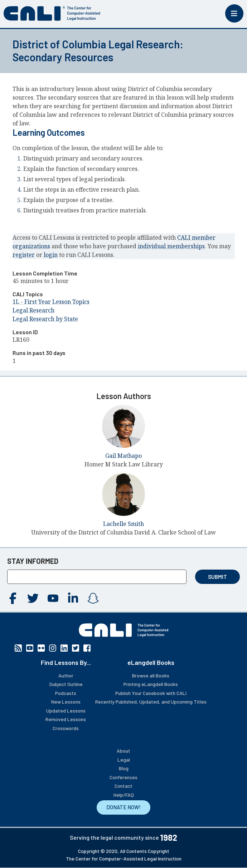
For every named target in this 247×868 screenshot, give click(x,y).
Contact (124, 786)
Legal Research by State (45, 319)
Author (66, 675)
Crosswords (66, 728)
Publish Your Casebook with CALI (151, 693)
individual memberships (171, 246)
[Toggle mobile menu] (234, 13)
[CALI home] (52, 13)
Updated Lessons (66, 711)
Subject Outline (66, 684)
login (51, 255)
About (124, 751)
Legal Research (33, 310)
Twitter (33, 598)
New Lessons (66, 702)
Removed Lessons (66, 719)
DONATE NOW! (124, 807)
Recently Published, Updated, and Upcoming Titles (151, 702)
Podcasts (66, 693)
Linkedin (73, 598)
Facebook (13, 598)
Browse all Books (151, 675)
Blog (124, 768)
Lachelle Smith (124, 524)
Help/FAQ (124, 795)
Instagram (93, 598)
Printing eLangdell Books (151, 684)
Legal (124, 760)
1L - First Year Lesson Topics (51, 302)
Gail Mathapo (124, 456)
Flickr (41, 648)
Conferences (124, 777)
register (24, 255)
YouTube (53, 598)
